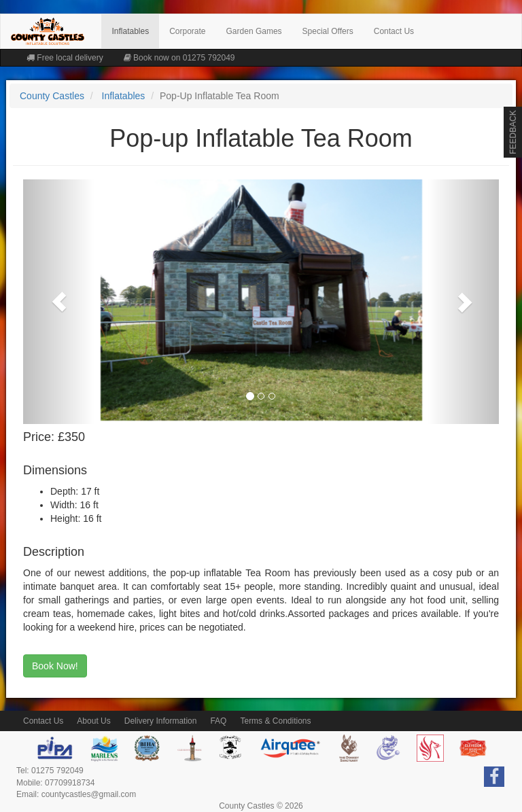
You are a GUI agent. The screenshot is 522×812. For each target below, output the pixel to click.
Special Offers (328, 31)
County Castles (52, 96)
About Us (93, 721)
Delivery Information (161, 721)
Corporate (187, 31)
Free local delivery (65, 58)
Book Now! (55, 666)
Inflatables (130, 31)
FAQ (218, 721)
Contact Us (394, 31)
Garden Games (254, 31)
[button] (59, 302)
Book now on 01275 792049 (179, 58)
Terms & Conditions (275, 721)
